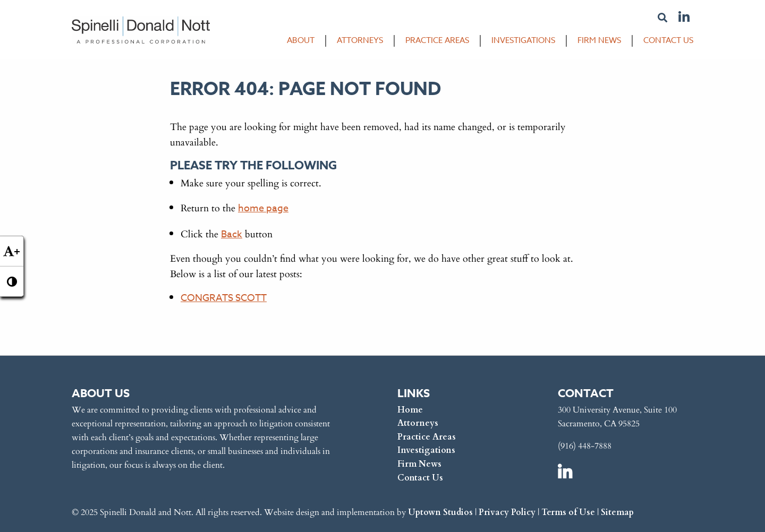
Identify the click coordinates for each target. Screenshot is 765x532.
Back (232, 234)
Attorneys (360, 41)
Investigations (523, 41)
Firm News (599, 41)
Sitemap (617, 512)
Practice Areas (437, 41)
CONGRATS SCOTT (224, 298)
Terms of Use (568, 512)
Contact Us (668, 41)
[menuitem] (295, 43)
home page (263, 208)
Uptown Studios (440, 512)
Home (410, 409)
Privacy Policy (507, 512)
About (301, 41)
